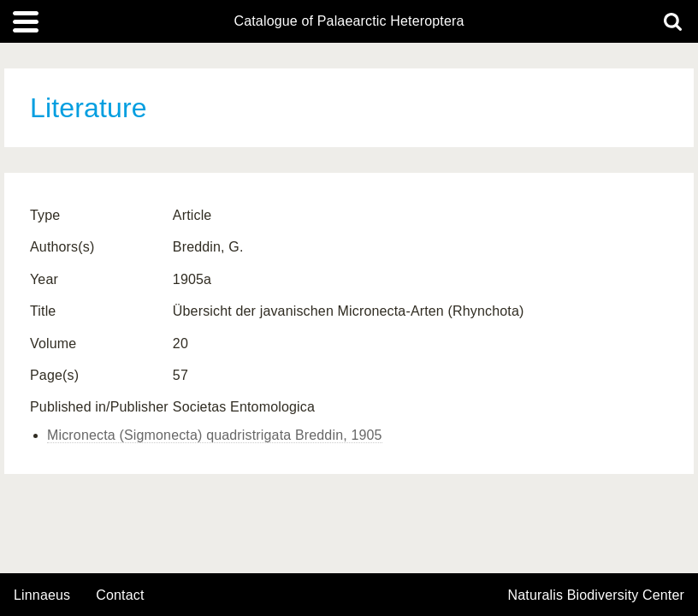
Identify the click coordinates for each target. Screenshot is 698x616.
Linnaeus (42, 595)
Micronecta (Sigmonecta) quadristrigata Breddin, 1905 (215, 435)
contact (120, 595)
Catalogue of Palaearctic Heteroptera (349, 21)
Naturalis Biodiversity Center (597, 595)
